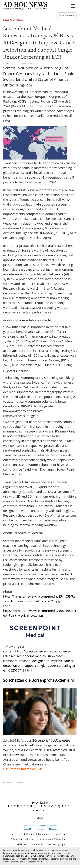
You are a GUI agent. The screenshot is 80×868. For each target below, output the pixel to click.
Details (23, 862)
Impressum (61, 834)
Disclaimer (21, 844)
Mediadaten (45, 834)
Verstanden (33, 862)
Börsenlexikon (40, 803)
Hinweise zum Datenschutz (52, 839)
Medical (20, 20)
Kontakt (30, 834)
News (20, 834)
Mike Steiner (37, 844)
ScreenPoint (9, 20)
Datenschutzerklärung (22, 839)
